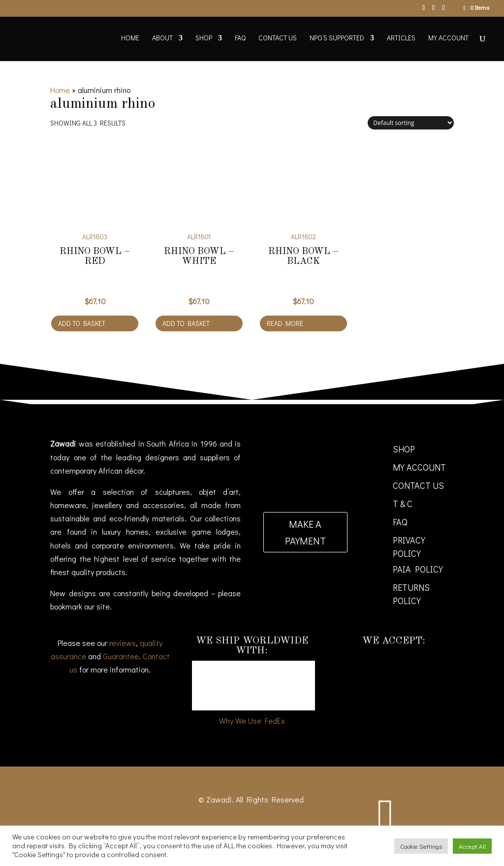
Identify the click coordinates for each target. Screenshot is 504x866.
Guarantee (121, 656)
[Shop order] (411, 123)
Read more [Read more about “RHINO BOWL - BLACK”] (285, 323)
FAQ (240, 38)
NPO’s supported (337, 38)
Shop (204, 38)
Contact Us (278, 38)
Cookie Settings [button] (421, 846)
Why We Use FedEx (252, 721)
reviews (123, 643)
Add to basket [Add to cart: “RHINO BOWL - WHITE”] (186, 323)
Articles (401, 38)
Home (130, 38)
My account (448, 38)
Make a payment (305, 532)
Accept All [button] (472, 846)
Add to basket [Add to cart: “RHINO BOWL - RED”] (82, 323)
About (162, 38)
